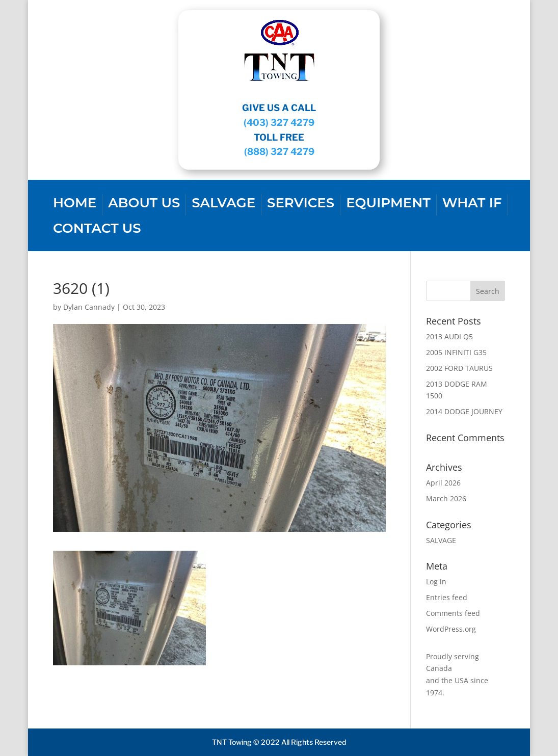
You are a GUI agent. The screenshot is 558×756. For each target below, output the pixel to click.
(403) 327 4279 (279, 123)
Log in (436, 582)
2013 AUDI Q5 (449, 336)
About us (144, 205)
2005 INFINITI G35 (456, 352)
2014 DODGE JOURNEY (464, 411)
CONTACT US (97, 230)
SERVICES (301, 205)
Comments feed (453, 613)
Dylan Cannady (89, 307)
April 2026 (443, 483)
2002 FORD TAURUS (459, 368)
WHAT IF (472, 205)
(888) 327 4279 (279, 152)
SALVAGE (223, 205)
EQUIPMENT (388, 205)
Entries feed (447, 597)
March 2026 (446, 498)
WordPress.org (451, 629)
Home (75, 205)
